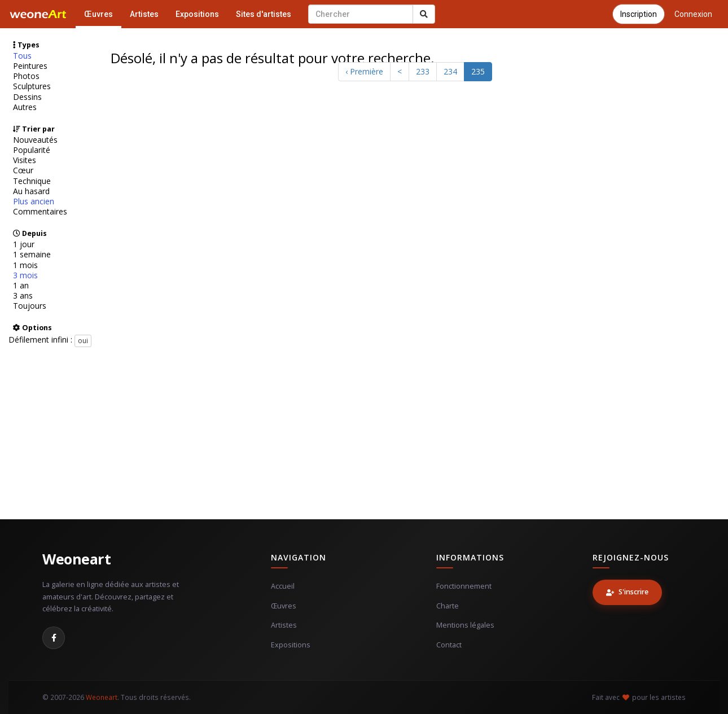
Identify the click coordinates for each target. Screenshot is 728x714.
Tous (22, 56)
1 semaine (32, 255)
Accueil (283, 586)
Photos (26, 76)
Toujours (30, 306)
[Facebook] (54, 638)
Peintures (30, 66)
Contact (449, 645)
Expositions (197, 14)
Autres (25, 107)
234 (450, 71)
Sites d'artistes (264, 14)
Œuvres (98, 14)
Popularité (32, 150)
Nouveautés (35, 140)
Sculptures (32, 86)
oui (83, 341)
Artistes (144, 14)
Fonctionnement (464, 586)
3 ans (23, 296)
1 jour (24, 244)
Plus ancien (34, 202)
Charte (448, 606)
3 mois (25, 275)
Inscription (639, 14)
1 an (21, 286)
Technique (32, 181)
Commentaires (40, 212)
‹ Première (364, 71)
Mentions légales (465, 625)
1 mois (25, 265)
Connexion (693, 14)
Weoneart (76, 559)
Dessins (27, 97)
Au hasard (31, 191)
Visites (25, 160)
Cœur (23, 170)
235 (478, 71)
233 (423, 71)
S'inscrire (627, 592)
